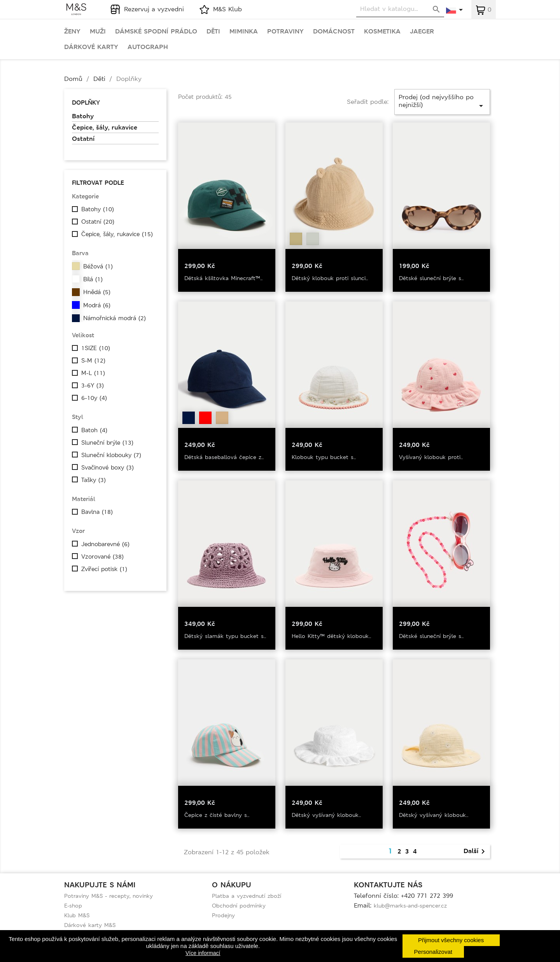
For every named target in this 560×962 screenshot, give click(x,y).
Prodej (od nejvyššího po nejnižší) (442, 102)
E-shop (73, 906)
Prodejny (223, 915)
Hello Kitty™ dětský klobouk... (331, 636)
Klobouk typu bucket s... (324, 457)
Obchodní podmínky (239, 906)
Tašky (94, 480)
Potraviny (285, 32)
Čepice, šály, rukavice (105, 128)
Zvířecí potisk (104, 569)
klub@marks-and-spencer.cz (410, 906)
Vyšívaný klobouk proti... (431, 457)
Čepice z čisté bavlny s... (217, 815)
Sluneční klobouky (111, 455)
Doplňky (86, 103)
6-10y (94, 398)
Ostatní (83, 139)
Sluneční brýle (107, 443)
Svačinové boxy (108, 468)
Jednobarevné (105, 544)
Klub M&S (77, 915)
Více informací (203, 953)
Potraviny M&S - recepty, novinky (108, 896)
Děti (213, 32)
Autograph (148, 47)
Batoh (94, 430)
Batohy (83, 116)
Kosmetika (382, 32)
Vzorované (102, 557)
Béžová (98, 266)
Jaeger (422, 32)
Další (476, 852)
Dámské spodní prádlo (156, 32)
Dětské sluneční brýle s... (431, 278)
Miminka (244, 32)
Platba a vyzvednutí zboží (247, 896)
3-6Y (93, 386)
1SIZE (96, 348)
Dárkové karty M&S (90, 925)
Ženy (72, 32)
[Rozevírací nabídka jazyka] (455, 11)
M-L (93, 373)
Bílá (93, 279)
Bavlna (97, 512)
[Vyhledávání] (400, 9)
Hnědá (97, 292)
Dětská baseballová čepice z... (224, 457)
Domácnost (334, 32)
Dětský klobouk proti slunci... (330, 278)
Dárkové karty (91, 47)
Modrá (97, 305)
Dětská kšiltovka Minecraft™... (223, 278)
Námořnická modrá (115, 318)
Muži (98, 32)
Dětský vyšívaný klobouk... (326, 815)
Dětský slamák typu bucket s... (225, 636)
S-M (93, 361)
